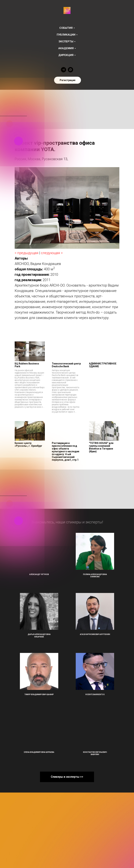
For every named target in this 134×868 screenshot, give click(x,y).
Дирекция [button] (66, 55)
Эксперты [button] (66, 41)
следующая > (52, 253)
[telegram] (64, 70)
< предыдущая (27, 253)
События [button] (66, 28)
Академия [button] (66, 48)
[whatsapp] (70, 70)
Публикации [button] (66, 35)
